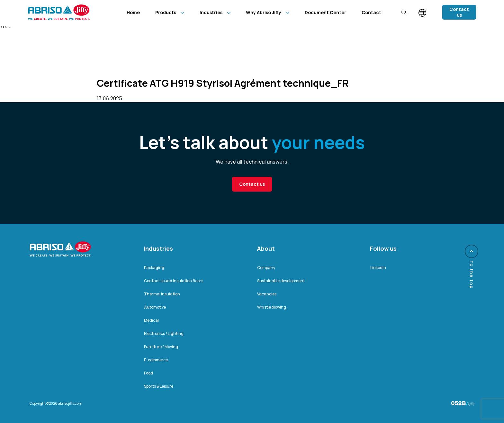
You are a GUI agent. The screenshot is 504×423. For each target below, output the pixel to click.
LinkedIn (378, 268)
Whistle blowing (272, 307)
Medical (151, 320)
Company (266, 268)
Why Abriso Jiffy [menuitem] (264, 12)
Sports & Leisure (159, 386)
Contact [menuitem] (371, 12)
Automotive (155, 307)
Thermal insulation (162, 294)
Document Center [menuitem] (325, 12)
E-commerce (156, 360)
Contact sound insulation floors (174, 281)
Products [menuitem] (166, 12)
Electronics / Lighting (164, 333)
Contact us (459, 12)
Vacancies (267, 294)
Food (148, 373)
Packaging (154, 268)
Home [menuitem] (133, 12)
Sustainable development (281, 281)
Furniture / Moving (161, 347)
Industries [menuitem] (211, 12)
